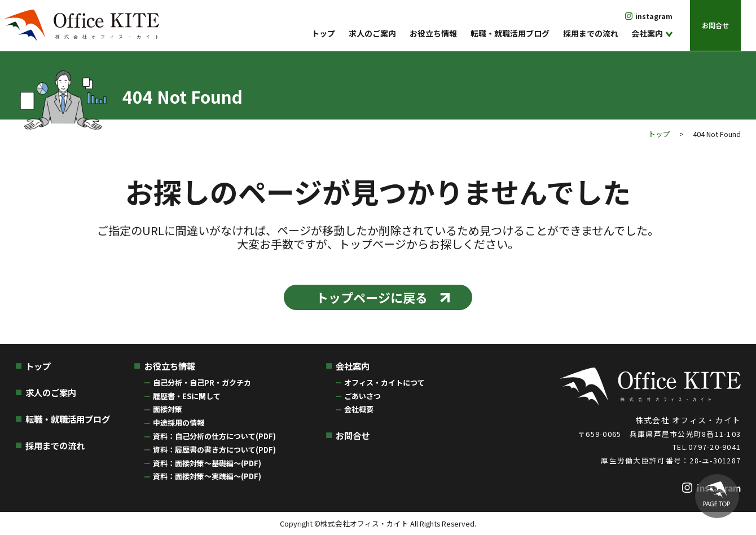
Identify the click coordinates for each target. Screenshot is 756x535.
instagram (654, 16)
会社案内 (647, 33)
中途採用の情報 (179, 423)
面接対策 (168, 409)
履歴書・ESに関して (187, 396)
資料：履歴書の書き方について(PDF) (214, 450)
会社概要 (359, 409)
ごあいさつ (362, 396)
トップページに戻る (372, 297)
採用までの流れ (591, 33)
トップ (323, 33)
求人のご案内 (372, 33)
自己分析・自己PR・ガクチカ (202, 383)
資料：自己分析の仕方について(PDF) (214, 436)
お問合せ (715, 25)
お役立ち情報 (433, 33)
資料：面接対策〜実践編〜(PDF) (207, 476)
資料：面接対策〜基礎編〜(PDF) (207, 463)
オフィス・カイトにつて (384, 383)
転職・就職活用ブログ (510, 33)
